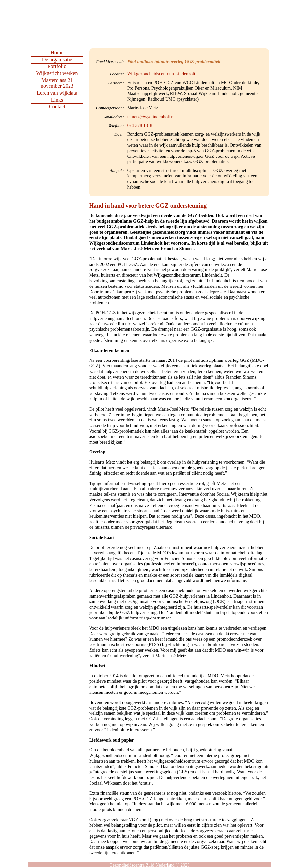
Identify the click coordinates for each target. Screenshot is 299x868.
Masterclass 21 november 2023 (57, 83)
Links (57, 100)
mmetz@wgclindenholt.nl (151, 117)
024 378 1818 (140, 126)
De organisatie (57, 59)
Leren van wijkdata (57, 93)
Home (57, 53)
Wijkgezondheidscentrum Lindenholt (161, 74)
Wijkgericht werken (57, 73)
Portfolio (57, 66)
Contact (57, 107)
